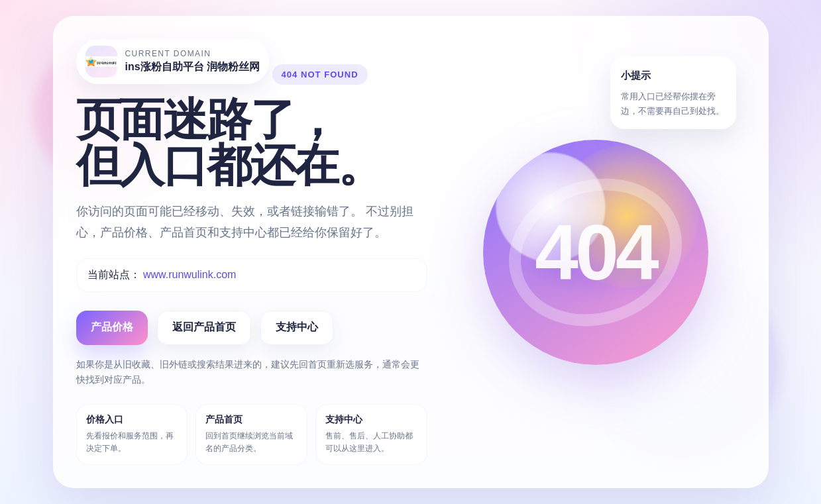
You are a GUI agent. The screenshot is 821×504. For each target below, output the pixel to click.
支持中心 (297, 327)
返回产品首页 (204, 327)
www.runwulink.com (190, 275)
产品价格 (112, 327)
